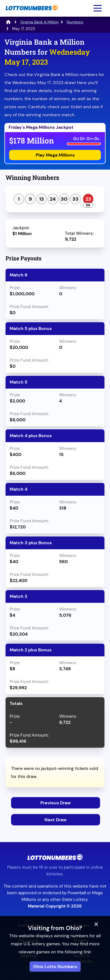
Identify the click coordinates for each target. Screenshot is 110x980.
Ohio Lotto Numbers (55, 967)
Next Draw (56, 820)
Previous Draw (56, 803)
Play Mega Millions (55, 155)
